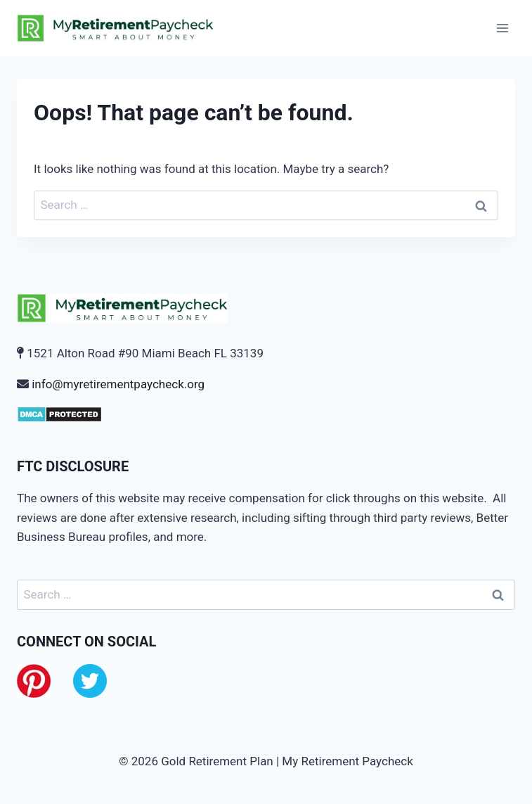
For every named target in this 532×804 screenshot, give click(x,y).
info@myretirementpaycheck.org (118, 384)
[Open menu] (502, 28)
